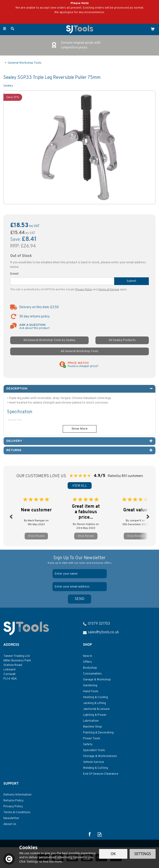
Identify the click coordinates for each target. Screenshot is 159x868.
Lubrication (91, 721)
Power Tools (92, 739)
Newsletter (11, 818)
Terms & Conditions (17, 812)
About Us (10, 824)
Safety (88, 744)
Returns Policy (13, 801)
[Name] (80, 574)
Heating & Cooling (95, 697)
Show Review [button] (36, 536)
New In (88, 656)
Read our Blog (100, 834)
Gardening (90, 685)
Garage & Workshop (97, 680)
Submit (132, 281)
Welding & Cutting (95, 768)
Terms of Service (109, 290)
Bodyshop (90, 668)
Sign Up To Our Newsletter (79, 560)
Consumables (92, 674)
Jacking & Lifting (94, 703)
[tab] (79, 389)
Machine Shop (93, 727)
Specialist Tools (94, 750)
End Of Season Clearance (101, 774)
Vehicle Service (94, 762)
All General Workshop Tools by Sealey (49, 340)
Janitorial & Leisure (96, 709)
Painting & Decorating (98, 733)
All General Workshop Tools (79, 351)
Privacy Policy (84, 290)
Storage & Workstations (100, 756)
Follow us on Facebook (89, 834)
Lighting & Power (95, 715)
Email (14, 274)
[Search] (12, 29)
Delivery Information (17, 795)
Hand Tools (91, 691)
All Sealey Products (122, 340)
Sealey (8, 86)
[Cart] (153, 29)
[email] (80, 587)
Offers (87, 662)
